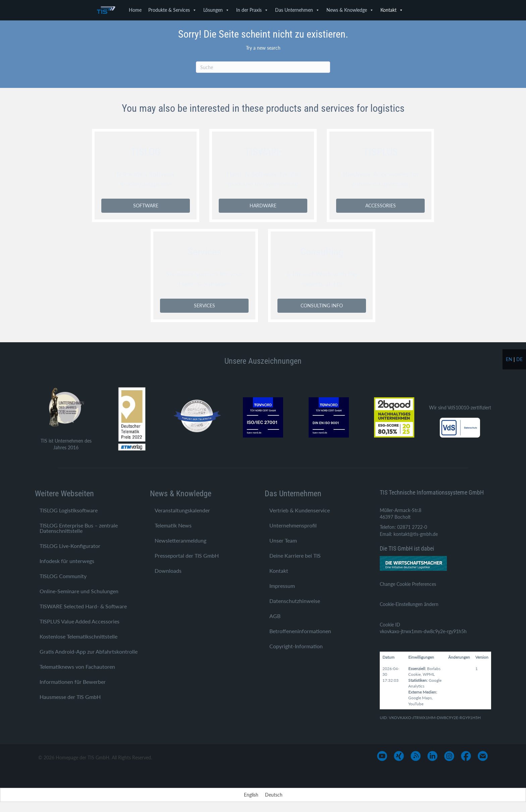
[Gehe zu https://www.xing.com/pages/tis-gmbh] (399, 756)
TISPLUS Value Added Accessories (80, 621)
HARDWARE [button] (263, 206)
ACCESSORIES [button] (381, 206)
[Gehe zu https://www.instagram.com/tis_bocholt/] (449, 756)
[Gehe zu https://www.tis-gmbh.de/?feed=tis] (416, 756)
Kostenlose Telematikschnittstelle (78, 636)
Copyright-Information (296, 646)
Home (135, 10)
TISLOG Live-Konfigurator (70, 546)
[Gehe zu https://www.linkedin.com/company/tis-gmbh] (432, 756)
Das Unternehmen (297, 10)
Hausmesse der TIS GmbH (70, 697)
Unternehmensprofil (293, 525)
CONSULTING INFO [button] (322, 306)
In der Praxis (252, 10)
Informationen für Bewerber (73, 682)
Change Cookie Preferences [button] (408, 584)
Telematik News (173, 525)
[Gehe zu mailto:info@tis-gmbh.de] (483, 756)
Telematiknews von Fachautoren (77, 667)
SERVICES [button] (204, 306)
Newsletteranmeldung (180, 540)
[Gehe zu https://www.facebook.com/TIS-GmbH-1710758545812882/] (466, 756)
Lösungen (216, 10)
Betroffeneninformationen (300, 631)
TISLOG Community (63, 576)
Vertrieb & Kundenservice (300, 510)
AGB (275, 616)
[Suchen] (263, 67)
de (519, 359)
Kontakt (392, 10)
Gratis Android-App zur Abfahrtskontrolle (89, 651)
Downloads (168, 571)
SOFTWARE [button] (146, 206)
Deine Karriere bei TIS (295, 555)
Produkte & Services (172, 10)
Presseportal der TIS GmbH (187, 555)
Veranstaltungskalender (182, 510)
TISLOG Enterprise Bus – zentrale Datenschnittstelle (79, 528)
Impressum (282, 586)
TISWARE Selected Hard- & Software (83, 606)
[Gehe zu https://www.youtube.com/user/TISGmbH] (382, 756)
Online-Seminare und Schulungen (79, 591)
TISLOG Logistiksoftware (69, 510)
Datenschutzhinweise (295, 601)
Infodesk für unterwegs (67, 561)
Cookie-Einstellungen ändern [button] (409, 604)
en (509, 359)
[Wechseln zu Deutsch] (274, 795)
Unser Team (283, 540)
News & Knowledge (350, 10)
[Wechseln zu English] (251, 795)
